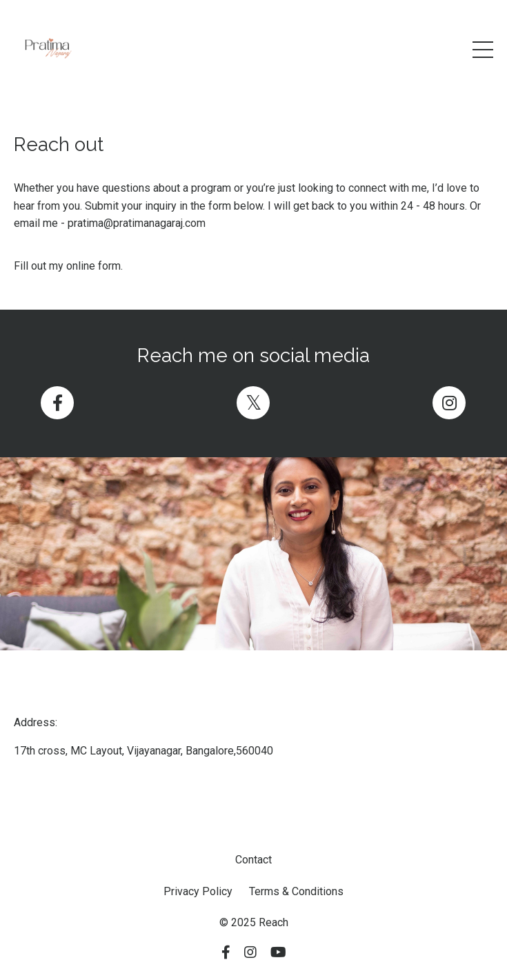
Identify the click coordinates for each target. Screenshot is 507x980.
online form (93, 266)
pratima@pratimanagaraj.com (137, 223)
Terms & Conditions (296, 891)
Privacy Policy (198, 891)
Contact (254, 860)
